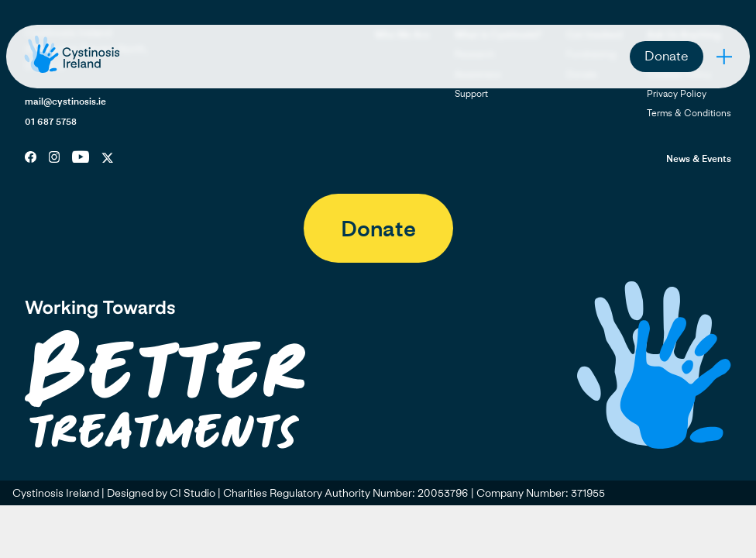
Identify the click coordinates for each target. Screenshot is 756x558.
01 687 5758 (51, 121)
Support (471, 93)
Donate (667, 55)
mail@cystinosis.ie (65, 101)
